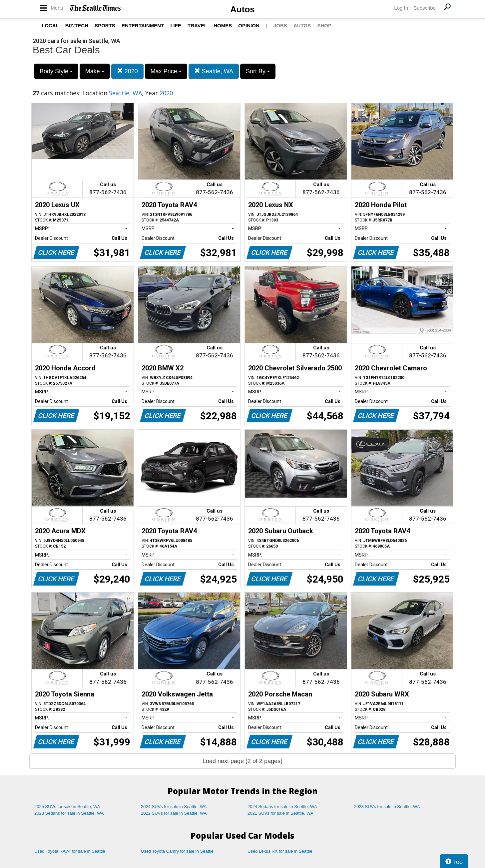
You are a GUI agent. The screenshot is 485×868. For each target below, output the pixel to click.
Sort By (258, 71)
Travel (197, 25)
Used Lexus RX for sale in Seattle (280, 851)
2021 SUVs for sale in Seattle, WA (280, 813)
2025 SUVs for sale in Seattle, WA (67, 807)
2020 (127, 71)
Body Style (56, 71)
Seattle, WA (214, 71)
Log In (401, 8)
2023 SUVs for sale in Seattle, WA (387, 807)
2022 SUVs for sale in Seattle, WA (174, 813)
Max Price (166, 71)
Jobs (280, 25)
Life (176, 25)
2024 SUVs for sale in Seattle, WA (174, 807)
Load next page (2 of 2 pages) (242, 761)
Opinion (249, 25)
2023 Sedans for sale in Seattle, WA (69, 813)
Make (95, 71)
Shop (324, 25)
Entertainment (143, 25)
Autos (242, 9)
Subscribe (425, 8)
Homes (223, 25)
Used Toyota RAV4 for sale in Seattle (70, 851)
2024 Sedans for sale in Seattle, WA (282, 807)
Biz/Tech (77, 25)
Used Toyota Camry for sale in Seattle (177, 851)
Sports (105, 25)
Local (50, 25)
